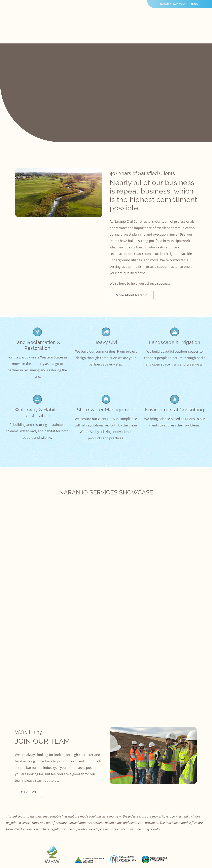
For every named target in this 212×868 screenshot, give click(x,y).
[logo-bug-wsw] (52, 847)
